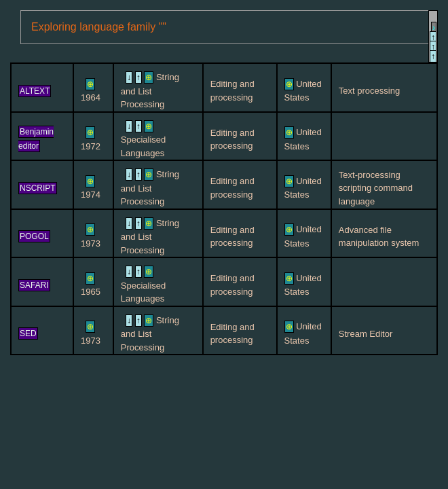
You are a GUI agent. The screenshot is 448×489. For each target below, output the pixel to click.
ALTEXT (35, 91)
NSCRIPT (38, 188)
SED (28, 333)
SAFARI (34, 285)
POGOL (34, 236)
